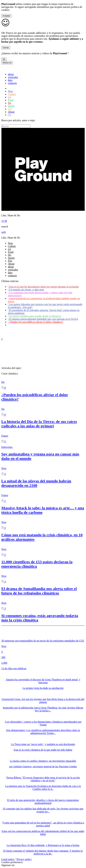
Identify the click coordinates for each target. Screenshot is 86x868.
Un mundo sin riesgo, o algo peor (26, 290)
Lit (9, 97)
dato (10, 80)
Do (10, 103)
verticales (13, 77)
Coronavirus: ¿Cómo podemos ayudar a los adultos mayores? (41, 325)
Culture (12, 94)
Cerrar (6, 48)
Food (11, 100)
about (11, 74)
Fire (10, 109)
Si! (4, 59)
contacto (12, 83)
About (11, 112)
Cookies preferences (12, 862)
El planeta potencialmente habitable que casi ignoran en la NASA (43, 319)
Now (10, 91)
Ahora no (7, 63)
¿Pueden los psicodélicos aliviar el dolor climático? (36, 322)
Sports (11, 106)
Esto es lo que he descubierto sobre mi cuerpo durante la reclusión (43, 287)
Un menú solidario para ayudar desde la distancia (34, 316)
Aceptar (6, 16)
